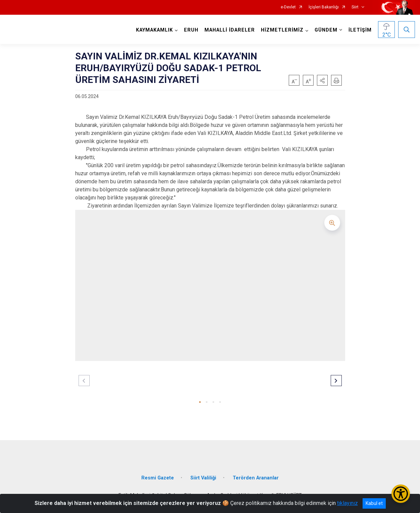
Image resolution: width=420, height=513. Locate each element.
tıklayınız (347, 503)
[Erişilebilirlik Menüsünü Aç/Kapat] (401, 494)
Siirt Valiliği (203, 478)
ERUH (191, 30)
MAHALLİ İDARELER (230, 30)
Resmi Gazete (158, 478)
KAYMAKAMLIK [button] (154, 30)
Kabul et (374, 503)
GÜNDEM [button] (326, 30)
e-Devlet (288, 7)
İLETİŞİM (360, 30)
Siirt (355, 7)
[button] (322, 80)
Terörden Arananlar (256, 478)
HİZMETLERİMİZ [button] (282, 30)
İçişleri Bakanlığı (324, 7)
